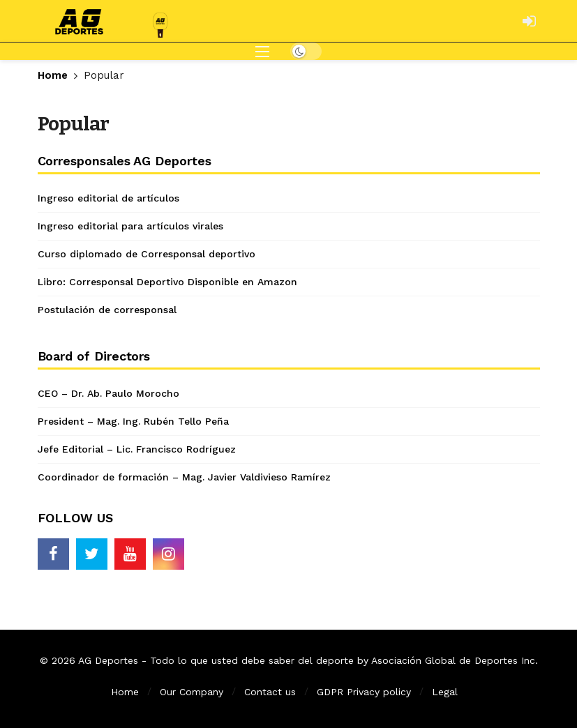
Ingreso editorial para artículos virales (130, 226)
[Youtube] (130, 554)
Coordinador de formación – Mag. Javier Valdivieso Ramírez (184, 477)
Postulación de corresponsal (107, 310)
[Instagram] (168, 554)
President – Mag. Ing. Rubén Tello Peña (133, 421)
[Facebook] (53, 554)
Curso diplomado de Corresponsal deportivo (147, 254)
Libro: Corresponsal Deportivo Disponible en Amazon (167, 282)
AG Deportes (108, 660)
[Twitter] (92, 554)
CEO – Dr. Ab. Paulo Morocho (108, 393)
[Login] (530, 21)
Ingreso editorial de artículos (108, 198)
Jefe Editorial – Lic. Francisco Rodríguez (137, 449)
